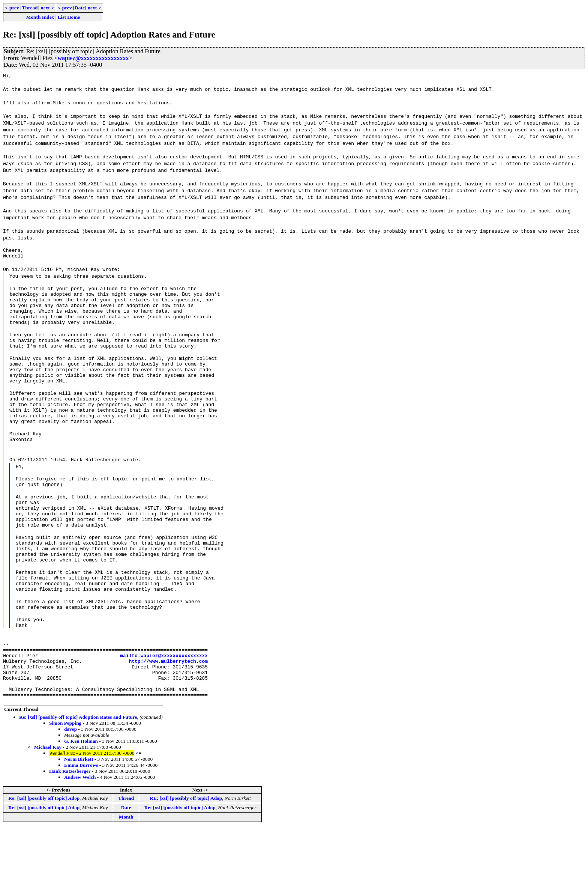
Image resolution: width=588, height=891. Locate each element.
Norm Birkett (79, 822)
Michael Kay (48, 810)
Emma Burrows (81, 828)
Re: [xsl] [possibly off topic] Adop (44, 861)
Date (80, 8)
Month (126, 880)
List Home (69, 17)
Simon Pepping (65, 786)
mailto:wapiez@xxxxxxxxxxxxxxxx (164, 710)
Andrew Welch (80, 840)
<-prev (12, 8)
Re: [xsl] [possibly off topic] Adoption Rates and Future (78, 780)
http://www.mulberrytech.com (168, 717)
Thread (30, 8)
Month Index (40, 17)
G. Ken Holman (81, 804)
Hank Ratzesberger (70, 834)
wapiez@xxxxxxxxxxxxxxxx (93, 58)
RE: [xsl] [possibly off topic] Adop (186, 861)
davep (70, 792)
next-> (47, 8)
